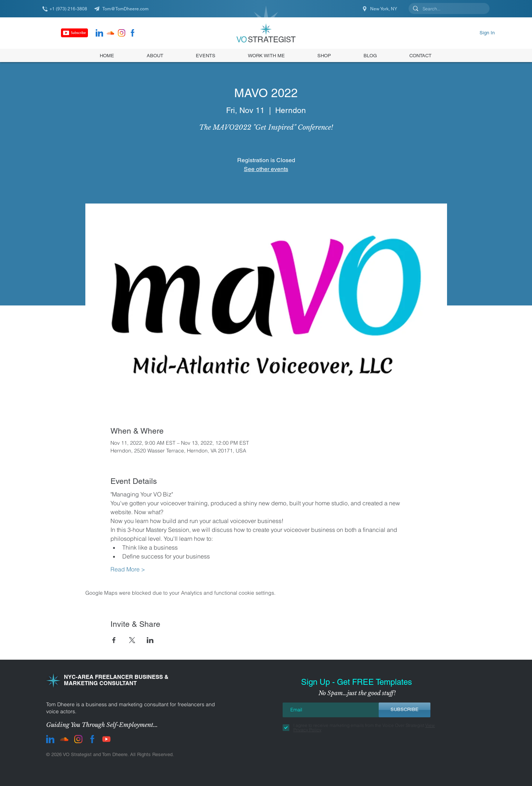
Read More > (128, 569)
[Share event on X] (132, 640)
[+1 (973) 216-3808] (68, 9)
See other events (266, 169)
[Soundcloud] (110, 33)
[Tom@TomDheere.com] (124, 9)
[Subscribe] (74, 33)
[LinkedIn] (99, 33)
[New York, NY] (380, 9)
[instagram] (122, 33)
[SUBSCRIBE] (405, 710)
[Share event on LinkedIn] (150, 640)
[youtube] (106, 739)
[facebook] (133, 33)
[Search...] (448, 9)
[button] (324, 55)
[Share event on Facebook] (114, 640)
